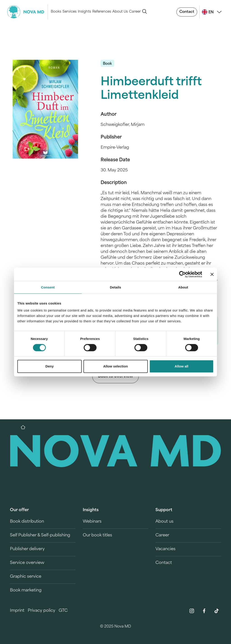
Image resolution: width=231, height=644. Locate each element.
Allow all (181, 366)
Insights (84, 12)
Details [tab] (115, 287)
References (102, 12)
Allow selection (115, 366)
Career (135, 12)
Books (56, 12)
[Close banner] (212, 274)
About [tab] (183, 287)
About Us (120, 12)
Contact (187, 12)
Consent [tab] (48, 287)
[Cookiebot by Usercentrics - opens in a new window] (182, 274)
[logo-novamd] (28, 12)
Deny (50, 366)
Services (69, 12)
